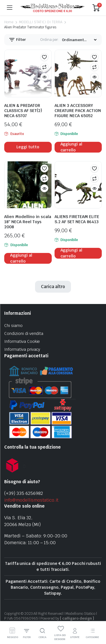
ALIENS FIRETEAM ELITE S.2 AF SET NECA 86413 (77, 219)
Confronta (44, 67)
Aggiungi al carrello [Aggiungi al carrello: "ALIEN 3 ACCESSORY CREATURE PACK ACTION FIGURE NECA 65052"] (72, 147)
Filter (17, 40)
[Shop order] (79, 40)
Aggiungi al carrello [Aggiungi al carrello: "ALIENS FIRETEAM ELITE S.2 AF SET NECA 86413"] (72, 253)
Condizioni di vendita (24, 333)
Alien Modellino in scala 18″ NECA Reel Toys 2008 (28, 222)
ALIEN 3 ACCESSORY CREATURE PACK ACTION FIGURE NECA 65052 (78, 111)
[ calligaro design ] (77, 618)
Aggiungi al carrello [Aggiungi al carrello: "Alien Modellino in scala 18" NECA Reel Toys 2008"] (21, 258)
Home (9, 22)
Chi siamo (13, 326)
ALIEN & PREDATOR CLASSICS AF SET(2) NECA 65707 (23, 111)
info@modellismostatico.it (31, 500)
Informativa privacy (22, 349)
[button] (44, 57)
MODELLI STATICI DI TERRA (41, 22)
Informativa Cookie (22, 341)
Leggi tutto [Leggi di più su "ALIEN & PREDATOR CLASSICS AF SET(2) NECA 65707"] (28, 147)
